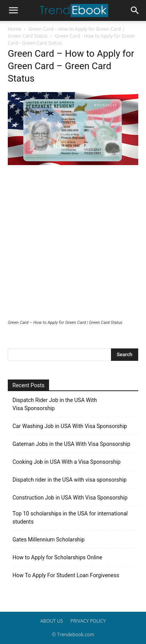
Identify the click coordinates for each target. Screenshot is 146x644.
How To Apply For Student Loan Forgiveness (66, 575)
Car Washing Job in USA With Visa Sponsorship (70, 426)
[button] (13, 10)
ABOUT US (51, 621)
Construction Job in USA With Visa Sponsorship (70, 498)
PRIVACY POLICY (88, 621)
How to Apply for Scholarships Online (57, 557)
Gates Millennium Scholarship (48, 540)
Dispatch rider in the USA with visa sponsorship (69, 480)
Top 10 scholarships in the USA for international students (70, 518)
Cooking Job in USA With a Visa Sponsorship (67, 462)
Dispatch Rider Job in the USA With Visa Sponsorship (55, 404)
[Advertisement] (73, 243)
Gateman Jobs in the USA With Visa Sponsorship (71, 444)
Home (14, 29)
